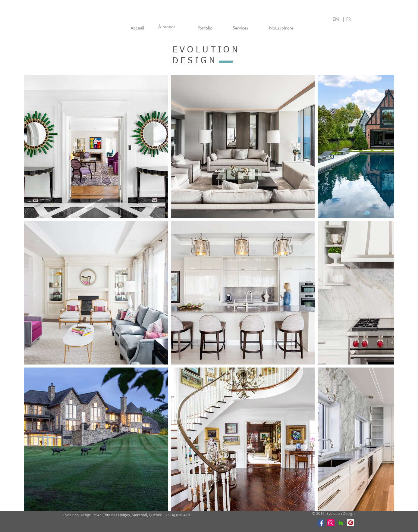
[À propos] (167, 27)
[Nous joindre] (281, 28)
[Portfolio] (205, 28)
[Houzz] (341, 523)
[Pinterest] (351, 523)
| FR (346, 19)
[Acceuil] (137, 28)
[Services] (240, 28)
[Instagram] (331, 523)
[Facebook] (321, 523)
